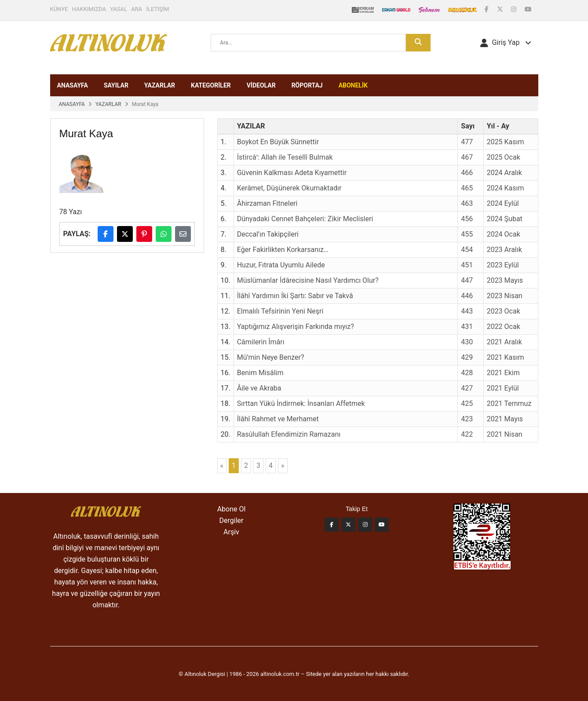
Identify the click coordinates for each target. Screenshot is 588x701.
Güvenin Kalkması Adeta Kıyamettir (292, 173)
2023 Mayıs (505, 280)
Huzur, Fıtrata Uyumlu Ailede (281, 265)
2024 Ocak (504, 234)
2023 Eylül (503, 265)
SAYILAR (116, 85)
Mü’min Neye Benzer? (271, 357)
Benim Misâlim (260, 373)
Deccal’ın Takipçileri (268, 234)
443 (467, 311)
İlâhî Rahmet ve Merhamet (278, 419)
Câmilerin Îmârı (261, 342)
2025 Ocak (504, 157)
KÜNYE (59, 9)
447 (467, 280)
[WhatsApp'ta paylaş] (164, 234)
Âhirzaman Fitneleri (267, 203)
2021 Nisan (505, 434)
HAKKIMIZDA (89, 9)
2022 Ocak (504, 327)
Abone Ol (232, 509)
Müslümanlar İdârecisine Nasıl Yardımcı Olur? (308, 280)
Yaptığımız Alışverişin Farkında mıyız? (296, 327)
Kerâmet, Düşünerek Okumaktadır (289, 188)
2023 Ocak (504, 311)
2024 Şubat (505, 219)
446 (467, 296)
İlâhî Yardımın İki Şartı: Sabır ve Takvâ (295, 296)
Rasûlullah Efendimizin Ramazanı (289, 434)
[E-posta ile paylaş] (183, 234)
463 (467, 203)
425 (467, 403)
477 (467, 142)
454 (467, 250)
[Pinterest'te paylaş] (144, 234)
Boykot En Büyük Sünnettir (278, 142)
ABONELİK (353, 85)
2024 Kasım (506, 188)
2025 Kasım (506, 142)
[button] (506, 43)
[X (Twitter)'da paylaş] (125, 234)
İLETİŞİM (158, 9)
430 (467, 342)
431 (467, 327)
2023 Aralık (504, 250)
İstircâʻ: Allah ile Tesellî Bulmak (285, 157)
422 (467, 434)
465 (467, 188)
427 (467, 388)
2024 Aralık (504, 173)
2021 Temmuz (509, 403)
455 (467, 234)
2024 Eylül (503, 203)
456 (467, 219)
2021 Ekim (503, 373)
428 (467, 373)
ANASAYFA (73, 85)
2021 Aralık (504, 342)
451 (467, 265)
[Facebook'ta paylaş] (106, 234)
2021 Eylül (503, 388)
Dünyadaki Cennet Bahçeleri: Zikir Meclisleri (305, 219)
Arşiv (231, 532)
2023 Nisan (505, 296)
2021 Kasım (506, 357)
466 (467, 173)
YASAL (119, 9)
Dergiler (232, 520)
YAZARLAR (160, 85)
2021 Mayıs (505, 419)
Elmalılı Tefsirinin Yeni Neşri (280, 311)
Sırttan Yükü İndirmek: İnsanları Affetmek (301, 403)
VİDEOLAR (261, 85)
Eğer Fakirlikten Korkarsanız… (283, 250)
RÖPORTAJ (307, 85)
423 (467, 419)
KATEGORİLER (211, 85)
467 (467, 157)
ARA (137, 9)
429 (467, 357)
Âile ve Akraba (259, 388)
